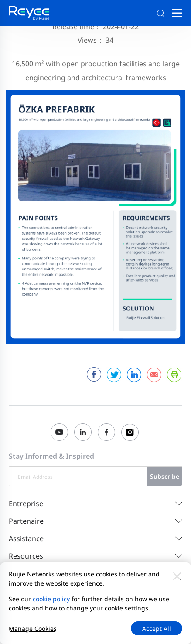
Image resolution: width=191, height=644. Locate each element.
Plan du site (76, 587)
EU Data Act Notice (36, 608)
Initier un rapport (93, 608)
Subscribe (165, 476)
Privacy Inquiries (130, 598)
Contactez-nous (31, 587)
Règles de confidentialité (133, 587)
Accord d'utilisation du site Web (55, 598)
